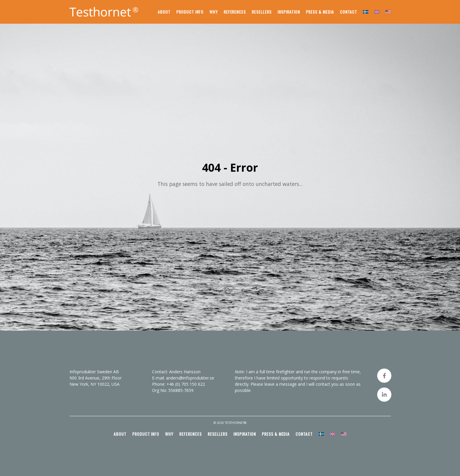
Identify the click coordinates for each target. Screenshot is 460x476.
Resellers (262, 12)
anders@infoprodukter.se (190, 378)
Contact (348, 12)
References (235, 12)
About (164, 12)
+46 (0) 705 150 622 (186, 384)
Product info (190, 12)
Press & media (320, 12)
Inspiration (289, 12)
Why (214, 12)
